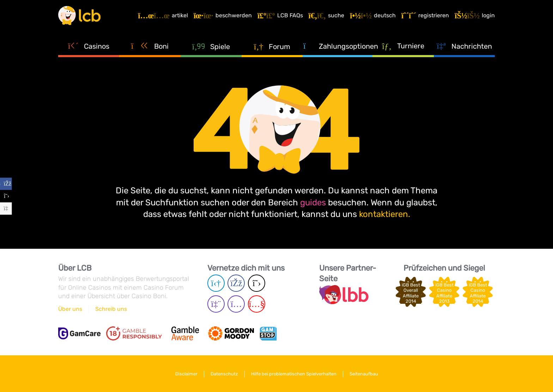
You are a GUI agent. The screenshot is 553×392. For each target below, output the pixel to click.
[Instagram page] (236, 304)
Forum (272, 46)
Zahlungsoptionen (338, 46)
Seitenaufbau (364, 374)
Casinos (89, 46)
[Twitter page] (257, 283)
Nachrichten (464, 46)
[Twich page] (216, 304)
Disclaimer (186, 374)
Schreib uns (111, 309)
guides (313, 203)
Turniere (403, 46)
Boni (150, 46)
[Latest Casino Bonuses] (79, 16)
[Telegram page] (216, 283)
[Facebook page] (236, 283)
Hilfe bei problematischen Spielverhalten (294, 374)
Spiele (211, 46)
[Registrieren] (425, 16)
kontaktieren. (385, 214)
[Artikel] (163, 16)
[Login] (475, 16)
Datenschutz (224, 374)
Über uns (70, 309)
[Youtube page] (257, 304)
